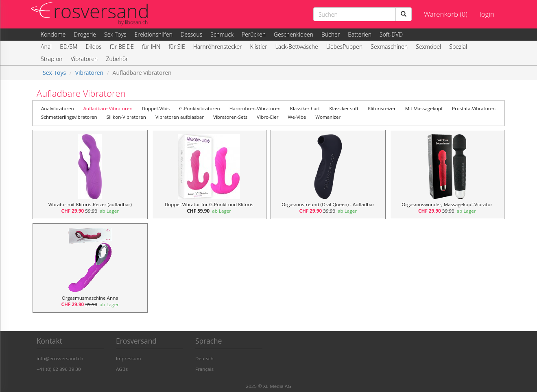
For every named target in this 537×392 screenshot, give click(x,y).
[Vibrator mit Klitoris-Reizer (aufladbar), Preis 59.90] (90, 174)
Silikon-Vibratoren (126, 117)
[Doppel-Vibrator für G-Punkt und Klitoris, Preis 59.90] (209, 174)
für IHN (151, 47)
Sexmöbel (428, 47)
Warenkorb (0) (446, 14)
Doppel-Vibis (156, 108)
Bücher (331, 34)
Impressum (129, 358)
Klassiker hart (305, 108)
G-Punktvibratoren (200, 108)
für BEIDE (122, 47)
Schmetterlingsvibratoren (69, 117)
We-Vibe (297, 117)
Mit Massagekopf (424, 108)
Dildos (93, 47)
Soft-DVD (391, 34)
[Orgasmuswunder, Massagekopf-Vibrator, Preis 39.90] (447, 174)
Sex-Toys (54, 73)
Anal (46, 47)
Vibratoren (84, 59)
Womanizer (328, 117)
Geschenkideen (294, 34)
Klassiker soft (344, 108)
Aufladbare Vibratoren (108, 108)
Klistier (259, 47)
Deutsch (204, 358)
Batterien (360, 34)
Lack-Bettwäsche (297, 47)
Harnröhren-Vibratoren (255, 108)
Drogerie (85, 34)
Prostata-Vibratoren (474, 108)
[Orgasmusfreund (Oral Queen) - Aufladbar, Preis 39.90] (328, 174)
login (487, 14)
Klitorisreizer (382, 108)
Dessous (192, 34)
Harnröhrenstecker (218, 47)
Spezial (458, 47)
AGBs (122, 369)
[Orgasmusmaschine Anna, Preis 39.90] (90, 268)
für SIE (177, 47)
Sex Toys (115, 34)
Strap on (52, 59)
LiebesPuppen (345, 47)
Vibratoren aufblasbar (180, 117)
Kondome (53, 34)
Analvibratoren (58, 108)
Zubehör (117, 59)
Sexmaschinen (389, 47)
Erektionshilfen (153, 34)
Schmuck (222, 34)
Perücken (254, 34)
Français (204, 369)
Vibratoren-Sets (230, 117)
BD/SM (69, 47)
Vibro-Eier (267, 117)
